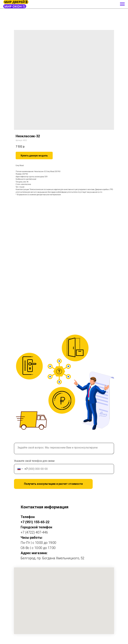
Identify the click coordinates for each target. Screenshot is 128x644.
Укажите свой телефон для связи (34, 461)
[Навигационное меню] (122, 4)
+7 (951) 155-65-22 (35, 522)
